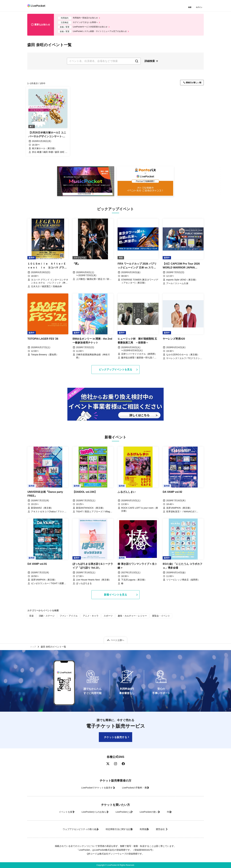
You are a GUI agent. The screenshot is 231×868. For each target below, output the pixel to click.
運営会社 (171, 829)
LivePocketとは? (123, 812)
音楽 (31, 622)
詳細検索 (150, 64)
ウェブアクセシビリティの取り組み (70, 829)
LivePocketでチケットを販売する (93, 788)
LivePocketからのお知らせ (88, 812)
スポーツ (100, 622)
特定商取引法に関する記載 (116, 829)
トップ (34, 646)
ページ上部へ (117, 639)
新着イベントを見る (116, 601)
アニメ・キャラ (84, 622)
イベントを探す (53, 812)
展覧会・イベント (147, 622)
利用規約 (148, 829)
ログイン (200, 8)
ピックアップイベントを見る (116, 375)
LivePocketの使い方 (155, 812)
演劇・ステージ (45, 622)
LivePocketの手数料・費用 (138, 788)
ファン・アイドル (64, 622)
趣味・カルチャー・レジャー (121, 622)
